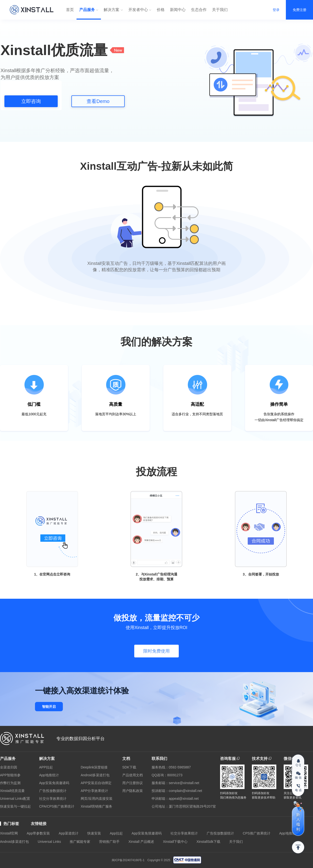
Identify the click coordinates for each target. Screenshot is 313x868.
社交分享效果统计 (53, 799)
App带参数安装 (38, 833)
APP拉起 (46, 767)
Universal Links (49, 842)
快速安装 (94, 833)
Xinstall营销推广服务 (96, 806)
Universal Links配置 (15, 799)
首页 (70, 10)
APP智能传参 (10, 775)
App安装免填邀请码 (54, 783)
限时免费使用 (156, 651)
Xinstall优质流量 (12, 791)
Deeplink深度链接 (94, 767)
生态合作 (199, 10)
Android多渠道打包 (95, 775)
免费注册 (300, 10)
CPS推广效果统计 (257, 833)
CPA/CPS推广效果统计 (57, 806)
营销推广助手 (109, 842)
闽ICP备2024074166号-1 (128, 860)
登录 (276, 10)
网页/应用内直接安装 (97, 799)
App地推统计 (49, 775)
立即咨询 (31, 101)
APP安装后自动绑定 (96, 783)
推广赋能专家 (80, 842)
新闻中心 (178, 10)
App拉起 (116, 833)
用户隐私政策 (133, 791)
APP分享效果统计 (94, 791)
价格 (161, 10)
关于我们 (220, 10)
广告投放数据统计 (53, 791)
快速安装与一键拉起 (15, 806)
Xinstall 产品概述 (141, 842)
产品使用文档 (133, 775)
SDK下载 (129, 767)
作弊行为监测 (10, 783)
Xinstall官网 (9, 833)
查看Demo (98, 101)
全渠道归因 (9, 767)
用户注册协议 (133, 783)
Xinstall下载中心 (175, 842)
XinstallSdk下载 (208, 842)
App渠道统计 (69, 833)
